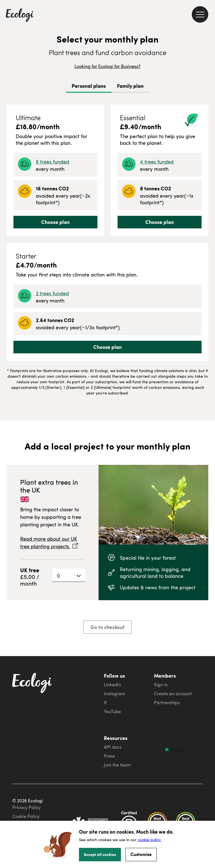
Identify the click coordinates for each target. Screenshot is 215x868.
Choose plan (55, 222)
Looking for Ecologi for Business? (107, 66)
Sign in (161, 685)
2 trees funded (52, 293)
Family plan (130, 86)
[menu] (200, 14)
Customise (141, 854)
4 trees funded (157, 161)
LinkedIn (113, 685)
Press (109, 756)
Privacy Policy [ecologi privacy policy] (26, 807)
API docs (113, 747)
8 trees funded (52, 161)
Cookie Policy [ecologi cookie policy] (26, 816)
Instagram (114, 694)
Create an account (173, 694)
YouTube (112, 711)
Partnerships (167, 703)
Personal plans (89, 86)
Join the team (117, 765)
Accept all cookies (100, 854)
